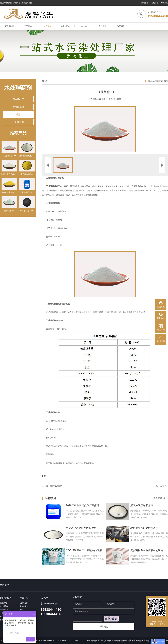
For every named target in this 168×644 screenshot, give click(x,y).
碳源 (18, 115)
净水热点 (84, 26)
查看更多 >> (159, 498)
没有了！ (164, 486)
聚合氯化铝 (18, 107)
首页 (150, 81)
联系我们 (165, 3)
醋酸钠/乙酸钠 (56, 486)
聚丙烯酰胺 (9, 26)
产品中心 (24, 598)
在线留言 (155, 3)
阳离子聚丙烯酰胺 (136, 641)
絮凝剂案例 (65, 26)
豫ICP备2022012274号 (68, 641)
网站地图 (145, 3)
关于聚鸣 (28, 26)
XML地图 (91, 641)
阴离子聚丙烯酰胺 (119, 641)
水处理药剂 (47, 26)
